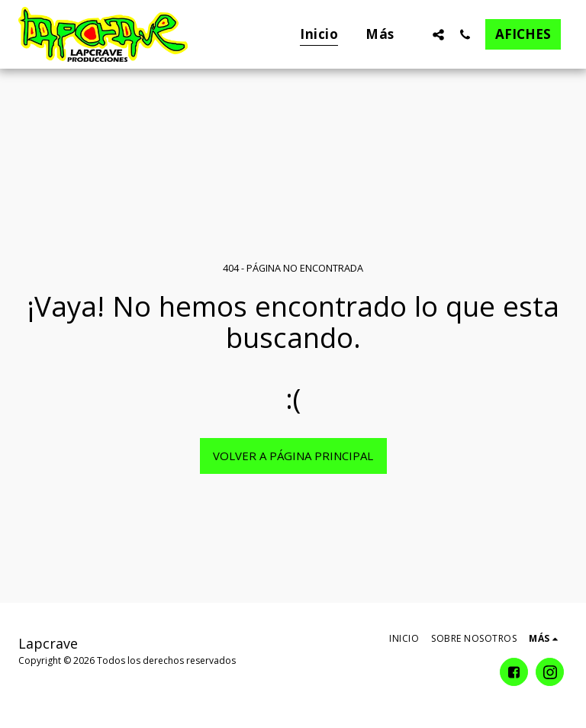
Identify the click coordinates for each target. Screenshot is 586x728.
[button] (438, 34)
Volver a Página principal (293, 456)
